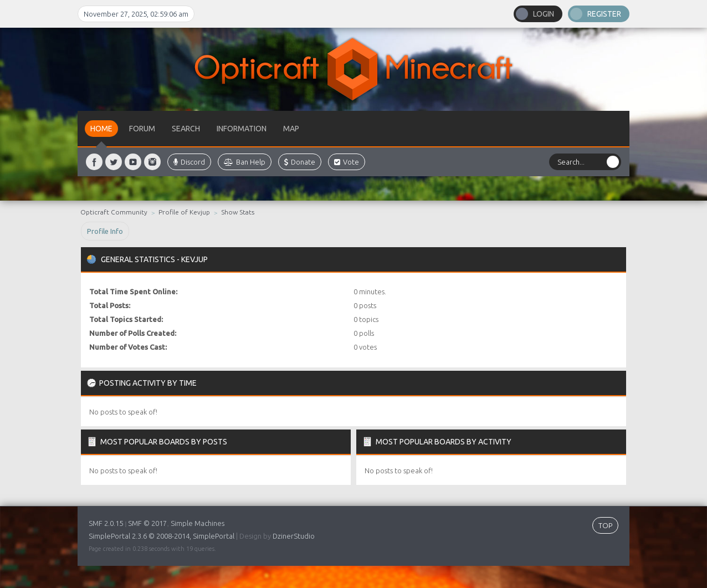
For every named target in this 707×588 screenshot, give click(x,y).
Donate (300, 162)
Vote (347, 162)
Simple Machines (198, 523)
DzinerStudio (294, 536)
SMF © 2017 (147, 523)
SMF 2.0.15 (106, 523)
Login (544, 14)
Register (604, 14)
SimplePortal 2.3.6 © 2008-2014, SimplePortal (162, 536)
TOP (605, 525)
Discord (189, 162)
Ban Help (245, 162)
